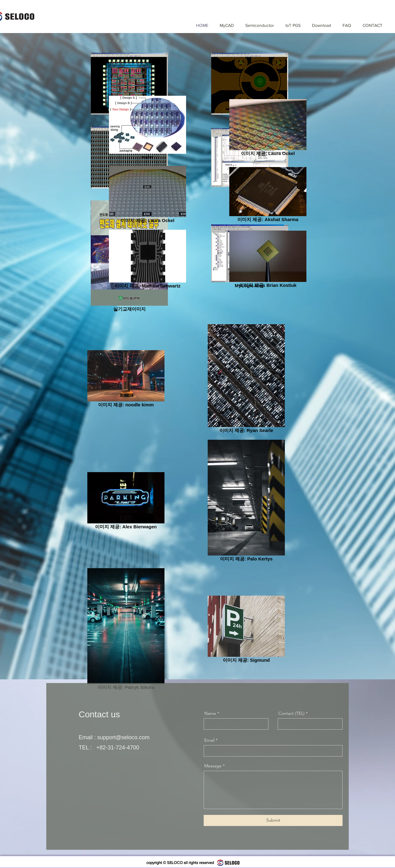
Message (213, 766)
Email (209, 740)
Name (210, 713)
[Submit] (273, 820)
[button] (257, 25)
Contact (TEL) (291, 713)
